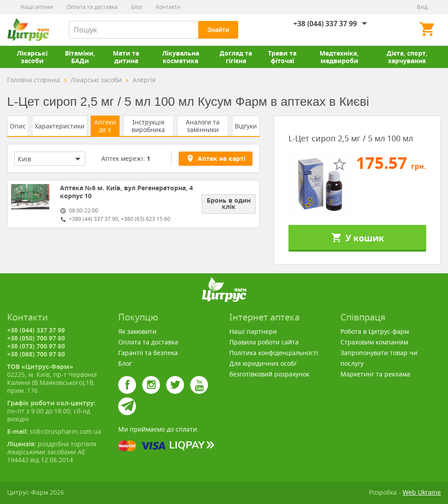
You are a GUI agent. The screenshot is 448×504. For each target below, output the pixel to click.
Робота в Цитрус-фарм (375, 331)
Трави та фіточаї (282, 57)
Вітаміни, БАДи (80, 57)
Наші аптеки (37, 7)
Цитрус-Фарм (28, 30)
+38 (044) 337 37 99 (325, 24)
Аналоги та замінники (203, 126)
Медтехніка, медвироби (339, 57)
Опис (18, 126)
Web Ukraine (422, 492)
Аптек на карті (216, 158)
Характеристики (60, 126)
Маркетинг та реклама (375, 374)
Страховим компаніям (374, 342)
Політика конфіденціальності (274, 353)
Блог (137, 7)
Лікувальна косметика (181, 57)
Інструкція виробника (148, 126)
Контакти (168, 7)
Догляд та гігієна (236, 57)
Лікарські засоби (32, 57)
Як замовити (137, 331)
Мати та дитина (126, 57)
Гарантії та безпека (148, 353)
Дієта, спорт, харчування (407, 57)
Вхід (422, 7)
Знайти (218, 30)
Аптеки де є (105, 126)
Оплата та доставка (92, 7)
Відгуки (246, 126)
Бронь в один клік (229, 203)
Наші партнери (253, 331)
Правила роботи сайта (264, 342)
